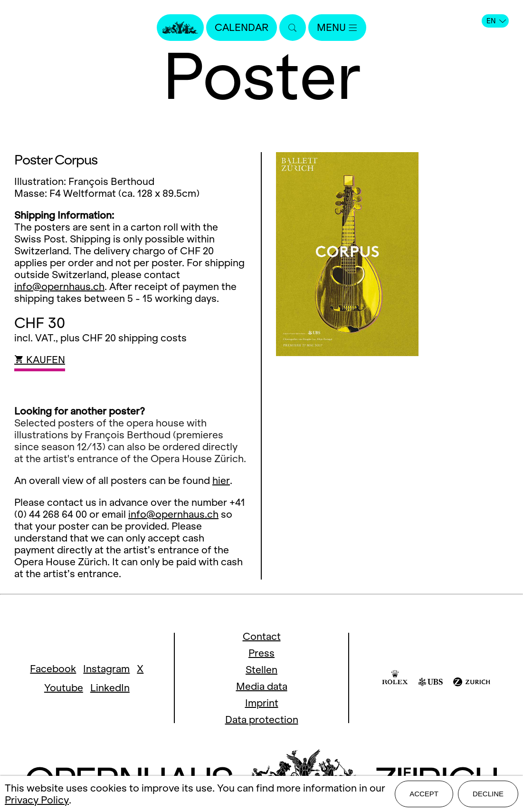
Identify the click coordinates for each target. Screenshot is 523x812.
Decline (488, 794)
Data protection (262, 720)
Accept (424, 794)
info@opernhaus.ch (59, 286)
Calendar (242, 27)
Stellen (261, 670)
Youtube (64, 688)
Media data (262, 686)
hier (221, 480)
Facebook (53, 669)
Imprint (262, 703)
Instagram (106, 669)
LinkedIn (110, 688)
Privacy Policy (37, 800)
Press (261, 653)
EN (496, 21)
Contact (262, 636)
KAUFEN (40, 360)
